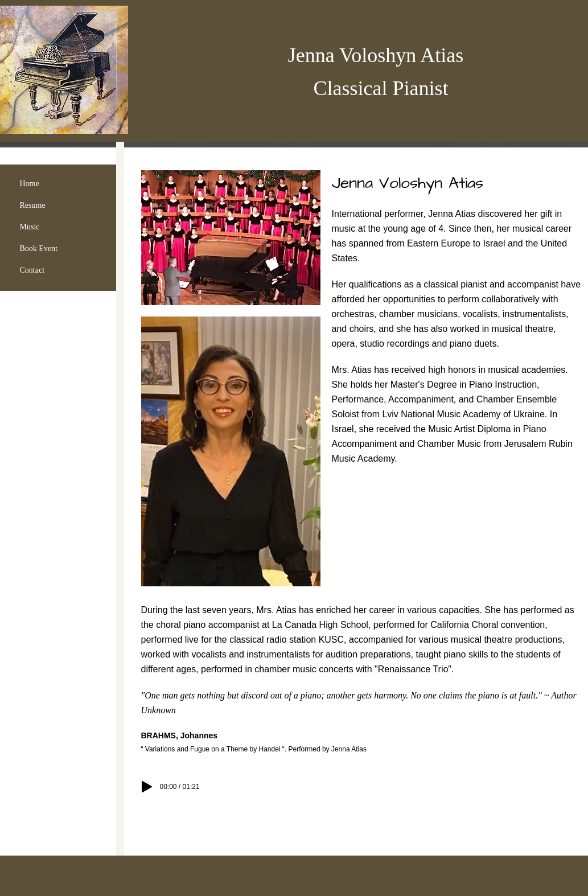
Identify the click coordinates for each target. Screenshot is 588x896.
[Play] (147, 787)
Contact (32, 270)
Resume (33, 205)
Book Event (39, 248)
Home (30, 184)
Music (30, 227)
